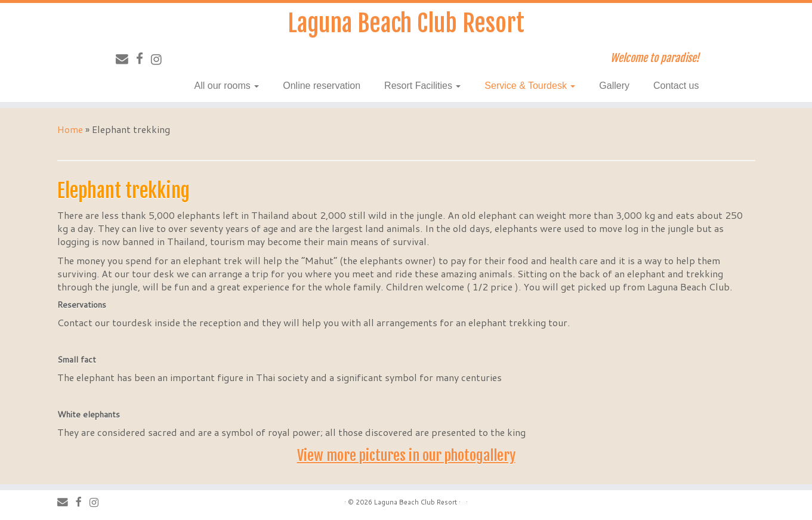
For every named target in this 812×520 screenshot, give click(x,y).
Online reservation (322, 86)
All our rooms (227, 86)
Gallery (614, 86)
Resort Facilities (422, 86)
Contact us (676, 86)
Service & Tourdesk (530, 86)
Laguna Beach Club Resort (406, 23)
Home (70, 129)
